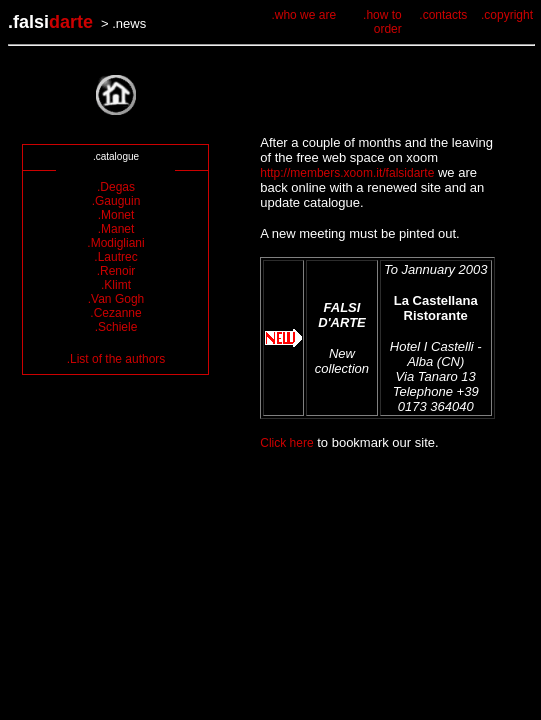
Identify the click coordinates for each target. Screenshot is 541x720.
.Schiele (116, 327)
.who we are (303, 15)
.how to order (382, 22)
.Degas (116, 187)
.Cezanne (115, 313)
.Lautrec (115, 257)
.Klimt (116, 285)
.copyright (507, 15)
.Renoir (116, 271)
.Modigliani (115, 243)
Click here (286, 443)
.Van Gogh (116, 299)
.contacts (443, 15)
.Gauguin (116, 201)
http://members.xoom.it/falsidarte (347, 173)
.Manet (116, 229)
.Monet (116, 215)
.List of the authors (116, 359)
